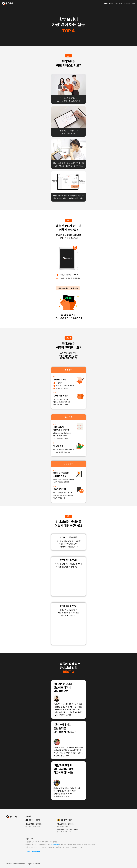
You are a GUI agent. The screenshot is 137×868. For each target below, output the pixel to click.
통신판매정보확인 (55, 845)
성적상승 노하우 (129, 3)
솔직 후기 (119, 3)
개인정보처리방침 (36, 852)
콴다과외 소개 (109, 3)
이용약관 (28, 852)
